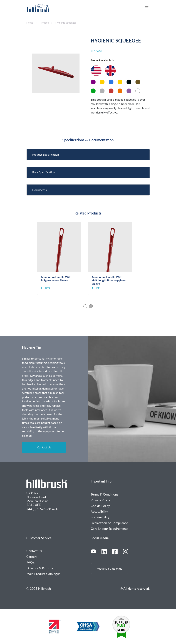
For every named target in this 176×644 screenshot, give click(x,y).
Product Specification (46, 154)
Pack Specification (44, 172)
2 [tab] (91, 306)
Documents (40, 190)
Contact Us (44, 447)
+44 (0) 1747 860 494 (42, 509)
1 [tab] (85, 306)
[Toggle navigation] (148, 8)
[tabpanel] (63, 259)
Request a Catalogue (110, 568)
